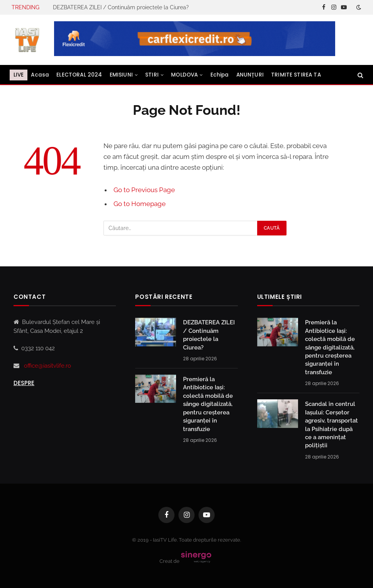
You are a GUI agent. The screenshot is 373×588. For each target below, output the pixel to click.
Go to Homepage (140, 204)
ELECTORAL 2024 (79, 75)
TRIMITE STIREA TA (296, 75)
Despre (24, 383)
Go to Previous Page (144, 190)
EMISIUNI (121, 75)
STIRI (152, 75)
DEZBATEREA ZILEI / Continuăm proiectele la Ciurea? (121, 7)
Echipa (220, 75)
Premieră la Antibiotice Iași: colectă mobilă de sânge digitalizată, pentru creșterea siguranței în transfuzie (208, 404)
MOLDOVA (184, 75)
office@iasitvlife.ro (47, 366)
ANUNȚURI (250, 75)
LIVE (19, 75)
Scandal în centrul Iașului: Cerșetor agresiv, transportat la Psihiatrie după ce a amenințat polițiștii (331, 425)
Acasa (40, 75)
